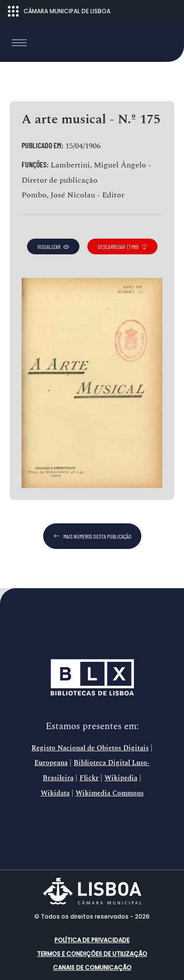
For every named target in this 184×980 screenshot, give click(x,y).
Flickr (89, 778)
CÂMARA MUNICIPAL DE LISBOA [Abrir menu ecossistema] (59, 11)
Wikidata (55, 793)
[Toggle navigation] (19, 43)
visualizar (53, 246)
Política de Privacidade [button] (92, 940)
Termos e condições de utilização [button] (92, 954)
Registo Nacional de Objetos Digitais (90, 748)
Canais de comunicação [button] (92, 967)
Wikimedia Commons (110, 793)
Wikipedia (121, 778)
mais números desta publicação (92, 536)
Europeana (51, 763)
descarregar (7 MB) (122, 246)
